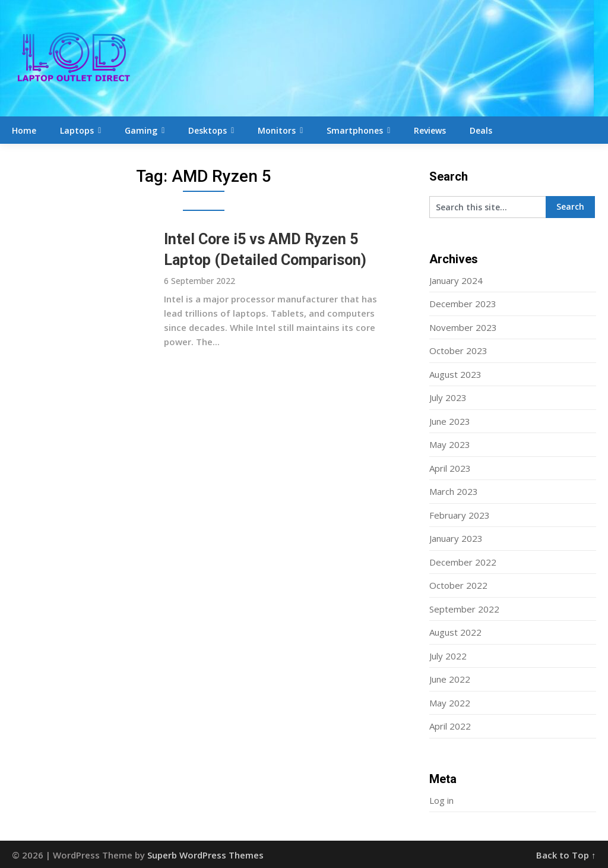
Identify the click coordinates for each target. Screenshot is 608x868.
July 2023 (448, 397)
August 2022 (455, 632)
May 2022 (450, 703)
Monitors (277, 130)
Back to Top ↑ (566, 855)
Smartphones (355, 130)
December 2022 (463, 562)
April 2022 (450, 726)
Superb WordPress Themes (205, 855)
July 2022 (448, 656)
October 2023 (458, 351)
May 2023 (450, 444)
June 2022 (450, 679)
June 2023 (450, 421)
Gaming (141, 130)
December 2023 (463, 304)
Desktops (208, 130)
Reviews (430, 130)
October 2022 (458, 585)
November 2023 (463, 327)
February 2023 (460, 515)
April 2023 (450, 468)
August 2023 (455, 374)
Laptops (77, 130)
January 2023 (456, 538)
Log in (441, 800)
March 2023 (454, 491)
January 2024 (456, 280)
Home (24, 130)
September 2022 (464, 609)
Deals (481, 130)
